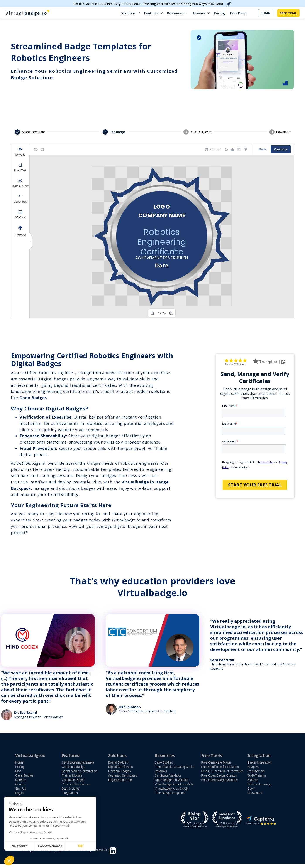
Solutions (128, 13)
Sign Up (21, 789)
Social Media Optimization (79, 771)
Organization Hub (120, 780)
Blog (18, 771)
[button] (131, 13)
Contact (20, 784)
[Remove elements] (239, 149)
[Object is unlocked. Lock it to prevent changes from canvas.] (232, 149)
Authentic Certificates (123, 775)
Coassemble (256, 771)
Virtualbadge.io (30, 755)
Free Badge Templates (170, 793)
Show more (255, 793)
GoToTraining (257, 775)
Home (19, 762)
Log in (19, 793)
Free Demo (239, 13)
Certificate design (73, 767)
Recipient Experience (76, 784)
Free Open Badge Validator (219, 780)
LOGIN (266, 13)
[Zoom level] (162, 313)
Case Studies (24, 775)
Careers (21, 780)
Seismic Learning (259, 784)
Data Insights (71, 789)
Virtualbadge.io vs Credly (172, 789)
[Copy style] (246, 149)
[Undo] (36, 149)
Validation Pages (73, 780)
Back (263, 149)
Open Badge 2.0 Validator (172, 780)
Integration (259, 755)
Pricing (219, 13)
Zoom (252, 789)
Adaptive (254, 767)
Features (151, 13)
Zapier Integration (260, 762)
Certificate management (78, 762)
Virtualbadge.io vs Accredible (174, 784)
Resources (175, 13)
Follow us (100, 850)
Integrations (70, 793)
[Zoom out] (152, 313)
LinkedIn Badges (120, 771)
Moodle (253, 780)
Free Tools (211, 755)
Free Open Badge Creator (219, 775)
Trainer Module (72, 775)
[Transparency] (226, 149)
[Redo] (42, 149)
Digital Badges (118, 762)
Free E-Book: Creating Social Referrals (174, 769)
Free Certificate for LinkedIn (220, 767)
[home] (27, 13)
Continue (281, 149)
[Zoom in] (171, 313)
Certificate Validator (168, 775)
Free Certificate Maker (216, 762)
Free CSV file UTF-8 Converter (222, 771)
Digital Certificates (121, 767)
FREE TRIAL (288, 13)
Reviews (199, 13)
